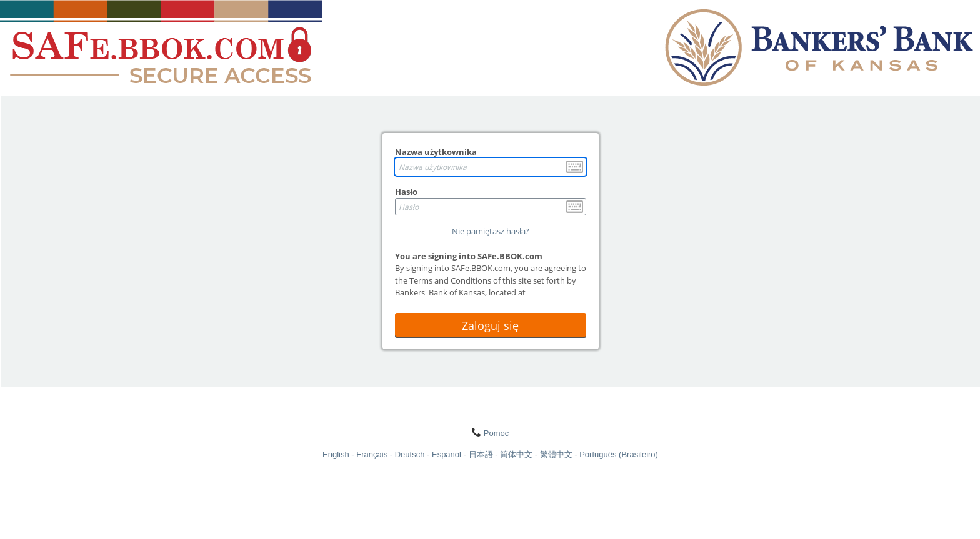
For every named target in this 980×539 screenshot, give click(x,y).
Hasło (406, 192)
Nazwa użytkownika (436, 152)
